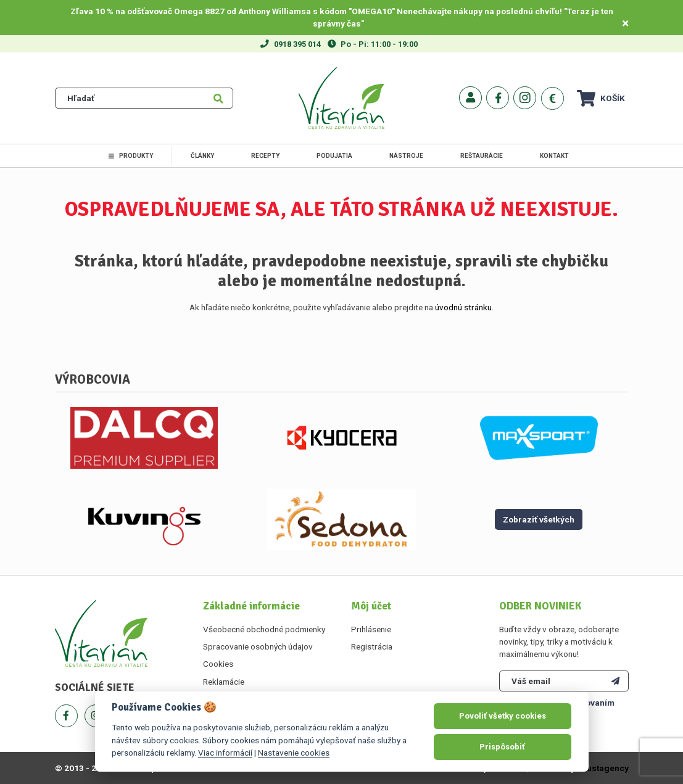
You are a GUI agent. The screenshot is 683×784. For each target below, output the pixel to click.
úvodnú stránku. (464, 307)
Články (202, 156)
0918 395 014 (297, 44)
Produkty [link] (131, 156)
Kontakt (554, 156)
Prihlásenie (371, 629)
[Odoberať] (615, 681)
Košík (601, 98)
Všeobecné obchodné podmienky (264, 629)
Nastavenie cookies (294, 753)
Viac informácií (225, 753)
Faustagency (603, 768)
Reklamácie (224, 682)
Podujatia (334, 156)
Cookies (218, 664)
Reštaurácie (482, 156)
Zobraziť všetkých (539, 519)
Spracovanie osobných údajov (258, 646)
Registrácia (372, 646)
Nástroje (406, 156)
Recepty (265, 156)
